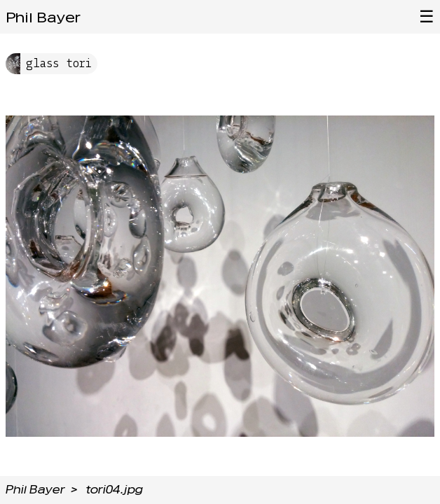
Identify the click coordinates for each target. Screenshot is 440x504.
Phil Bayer (43, 17)
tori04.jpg (115, 490)
